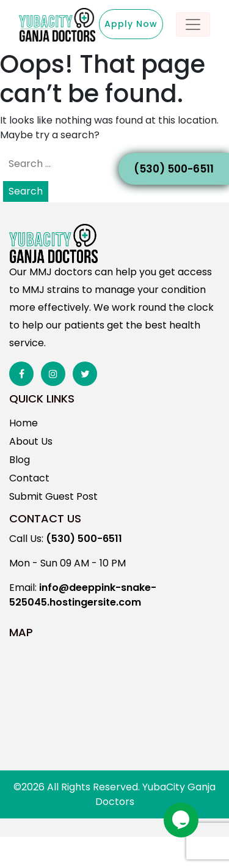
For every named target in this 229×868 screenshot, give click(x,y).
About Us (31, 441)
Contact (29, 478)
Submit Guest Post (53, 496)
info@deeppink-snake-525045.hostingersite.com (83, 595)
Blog (20, 460)
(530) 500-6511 (174, 169)
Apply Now (131, 24)
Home (24, 423)
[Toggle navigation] (193, 24)
